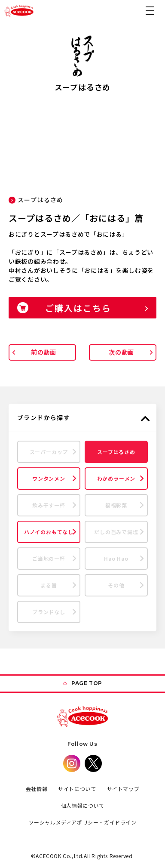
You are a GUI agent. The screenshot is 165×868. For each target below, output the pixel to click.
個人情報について (83, 805)
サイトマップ (123, 789)
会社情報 (37, 789)
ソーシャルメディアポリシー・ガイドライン (83, 822)
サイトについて (77, 789)
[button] (150, 11)
